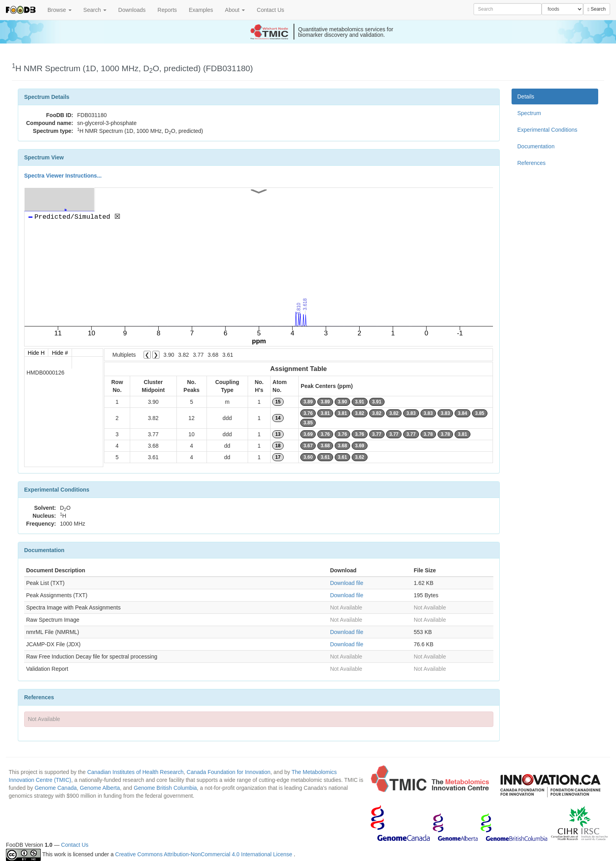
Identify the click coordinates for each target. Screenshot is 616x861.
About (235, 10)
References (532, 163)
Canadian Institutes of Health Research (135, 772)
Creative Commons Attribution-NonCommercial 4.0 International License (204, 854)
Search (95, 10)
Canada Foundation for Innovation (229, 772)
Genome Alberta (100, 788)
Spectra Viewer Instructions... (63, 176)
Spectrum (529, 113)
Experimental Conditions (548, 130)
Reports (167, 10)
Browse (60, 10)
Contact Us (270, 10)
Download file (347, 583)
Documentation (536, 146)
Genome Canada (56, 788)
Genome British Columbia (165, 788)
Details (526, 97)
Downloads (132, 10)
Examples (201, 10)
